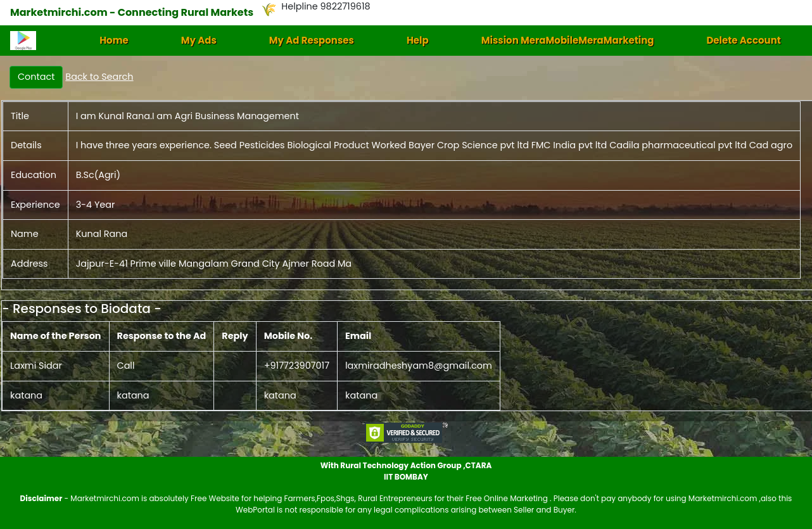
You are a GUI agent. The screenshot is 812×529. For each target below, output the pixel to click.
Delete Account (743, 40)
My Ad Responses (312, 40)
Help (418, 40)
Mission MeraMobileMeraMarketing (568, 40)
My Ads (199, 40)
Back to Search (99, 77)
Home (114, 40)
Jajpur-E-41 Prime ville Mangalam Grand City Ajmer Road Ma (214, 264)
